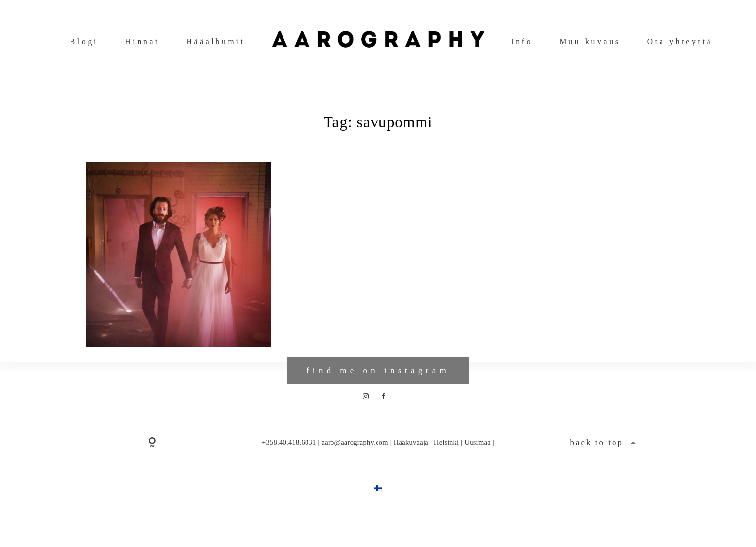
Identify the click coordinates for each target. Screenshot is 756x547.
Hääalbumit (215, 41)
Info (522, 41)
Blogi (84, 41)
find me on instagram (378, 390)
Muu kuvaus (590, 41)
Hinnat (142, 41)
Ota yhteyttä (680, 41)
